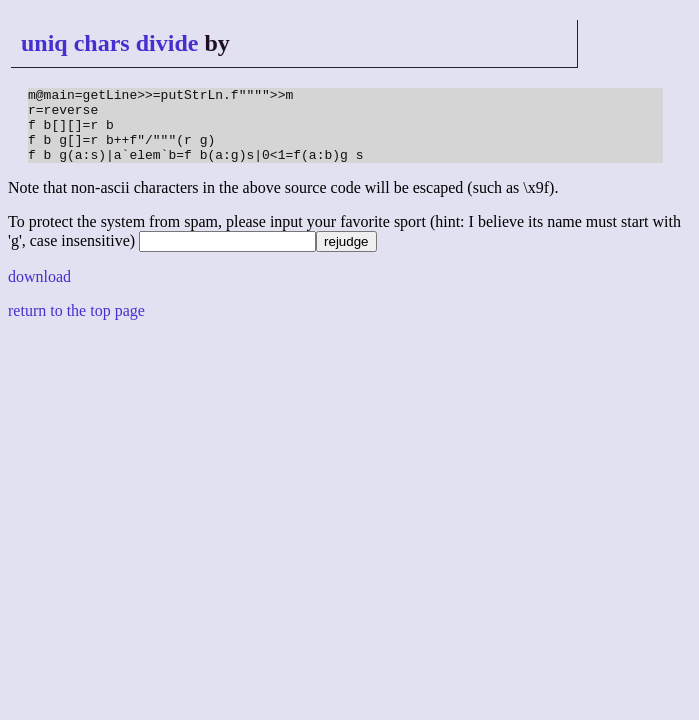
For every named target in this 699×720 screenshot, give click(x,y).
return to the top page (76, 325)
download (39, 291)
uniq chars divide (109, 43)
